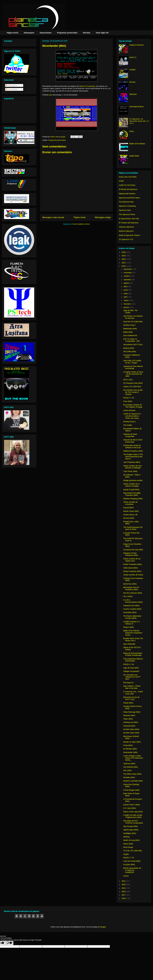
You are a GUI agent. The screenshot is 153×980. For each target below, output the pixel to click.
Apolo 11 (133, 57)
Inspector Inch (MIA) (131, 606)
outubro (127, 276)
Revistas (87, 33)
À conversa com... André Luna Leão (133, 693)
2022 (124, 266)
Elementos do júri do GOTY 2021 (131, 698)
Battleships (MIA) (130, 329)
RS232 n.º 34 (129, 664)
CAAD (121, 181)
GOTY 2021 (128, 380)
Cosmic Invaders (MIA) (132, 609)
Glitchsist (133, 94)
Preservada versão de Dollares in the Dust (132, 446)
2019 (124, 888)
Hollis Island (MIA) (131, 568)
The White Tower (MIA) (132, 774)
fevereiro (127, 304)
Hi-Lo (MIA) (128, 596)
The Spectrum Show (127, 214)
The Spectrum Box (126, 202)
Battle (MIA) (128, 332)
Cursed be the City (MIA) (133, 550)
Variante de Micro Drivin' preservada (133, 441)
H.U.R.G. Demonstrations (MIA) (133, 601)
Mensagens (11, 85)
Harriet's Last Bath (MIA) (133, 781)
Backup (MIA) (129, 348)
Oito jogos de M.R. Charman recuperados (133, 822)
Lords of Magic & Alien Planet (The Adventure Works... (133, 758)
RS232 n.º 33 (129, 858)
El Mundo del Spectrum (128, 189)
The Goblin (128, 425)
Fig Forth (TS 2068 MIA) (133, 322)
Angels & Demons (137, 45)
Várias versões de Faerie (133, 575)
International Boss (137, 107)
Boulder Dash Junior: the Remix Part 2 (133, 639)
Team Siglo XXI (102, 33)
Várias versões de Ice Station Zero (132, 560)
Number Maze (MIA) (131, 729)
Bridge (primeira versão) (133, 480)
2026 (124, 252)
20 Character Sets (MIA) (133, 383)
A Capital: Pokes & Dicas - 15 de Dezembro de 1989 (133, 374)
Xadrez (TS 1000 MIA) (132, 387)
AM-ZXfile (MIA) (130, 352)
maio (126, 293)
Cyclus (126, 876)
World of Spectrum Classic (129, 235)
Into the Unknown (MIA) (133, 593)
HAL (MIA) (127, 770)
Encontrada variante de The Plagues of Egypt (133, 406)
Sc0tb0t (132, 70)
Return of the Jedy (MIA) (133, 812)
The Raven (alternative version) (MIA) (132, 617)
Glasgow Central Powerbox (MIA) (131, 554)
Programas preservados (67, 33)
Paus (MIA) (128, 401)
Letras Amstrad (129, 410)
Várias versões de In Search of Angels (131, 485)
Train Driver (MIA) (130, 471)
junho (126, 290)
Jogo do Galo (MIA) (131, 668)
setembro (128, 280)
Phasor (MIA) (129, 627)
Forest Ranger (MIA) (131, 790)
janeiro (127, 307)
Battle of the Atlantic (137, 144)
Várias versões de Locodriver (130, 503)
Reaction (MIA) (129, 715)
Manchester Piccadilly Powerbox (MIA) (132, 494)
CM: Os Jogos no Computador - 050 (131, 340)
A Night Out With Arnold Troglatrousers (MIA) (133, 816)
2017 (124, 895)
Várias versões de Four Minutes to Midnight (133, 467)
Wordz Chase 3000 (131, 511)
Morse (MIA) (128, 844)
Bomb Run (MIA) (130, 584)
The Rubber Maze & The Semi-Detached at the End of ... (133, 457)
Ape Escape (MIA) (131, 826)
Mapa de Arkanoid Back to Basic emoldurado (133, 654)
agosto (127, 283)
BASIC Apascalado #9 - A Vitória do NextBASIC (133, 870)
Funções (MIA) (129, 865)
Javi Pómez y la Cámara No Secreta (133, 317)
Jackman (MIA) (129, 764)
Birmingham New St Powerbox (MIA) (131, 588)
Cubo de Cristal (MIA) (132, 861)
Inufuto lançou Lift (130, 515)
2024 (124, 259)
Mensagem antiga (103, 217)
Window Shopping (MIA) (133, 499)
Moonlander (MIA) (130, 752)
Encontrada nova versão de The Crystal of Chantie (133, 392)
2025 (124, 256)
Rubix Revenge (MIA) (132, 712)
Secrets (132, 82)
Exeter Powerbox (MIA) (133, 564)
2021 (124, 881)
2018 (124, 892)
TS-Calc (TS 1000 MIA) (133, 851)
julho (126, 286)
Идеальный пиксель (127, 194)
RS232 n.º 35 (129, 398)
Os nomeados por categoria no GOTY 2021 (132, 677)
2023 (124, 263)
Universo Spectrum (126, 227)
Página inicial (12, 33)
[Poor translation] (9, 943)
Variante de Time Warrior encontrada (133, 367)
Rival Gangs (128, 847)
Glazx (132, 131)
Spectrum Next (125, 210)
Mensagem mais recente (53, 217)
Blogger (103, 927)
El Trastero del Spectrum (129, 223)
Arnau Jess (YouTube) (128, 177)
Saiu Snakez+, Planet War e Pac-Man (132, 687)
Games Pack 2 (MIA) (132, 805)
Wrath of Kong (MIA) (131, 840)
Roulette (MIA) (129, 777)
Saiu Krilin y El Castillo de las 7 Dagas (132, 362)
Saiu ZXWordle (129, 644)
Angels (126, 854)
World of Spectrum (126, 231)
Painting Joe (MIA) (131, 722)
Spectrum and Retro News (129, 198)
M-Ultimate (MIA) (130, 749)
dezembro (128, 269)
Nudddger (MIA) (130, 833)
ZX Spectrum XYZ (126, 239)
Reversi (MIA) (129, 518)
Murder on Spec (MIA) (132, 742)
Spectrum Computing (87, 86)
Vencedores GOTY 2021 (133, 345)
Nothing (126, 837)
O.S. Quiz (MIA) (130, 808)
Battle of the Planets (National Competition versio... (133, 633)
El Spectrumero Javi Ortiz (129, 219)
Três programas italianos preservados (133, 660)
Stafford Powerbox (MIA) (133, 451)
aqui (51, 95)
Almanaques (29, 33)
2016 (124, 898)
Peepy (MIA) (128, 703)
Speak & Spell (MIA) (131, 490)
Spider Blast (134, 156)
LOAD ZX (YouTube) (127, 185)
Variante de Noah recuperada (130, 435)
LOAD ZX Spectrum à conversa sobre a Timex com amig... (132, 416)
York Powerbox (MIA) (132, 462)
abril (126, 297)
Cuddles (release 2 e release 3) (132, 623)
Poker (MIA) (128, 719)
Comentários (12, 89)
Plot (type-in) (128, 683)
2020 (124, 885)
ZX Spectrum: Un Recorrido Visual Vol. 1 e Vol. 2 (139, 121)
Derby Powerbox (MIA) (132, 571)
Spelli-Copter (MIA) (131, 830)
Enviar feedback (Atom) (81, 224)
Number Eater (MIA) (131, 733)
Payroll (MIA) (128, 508)
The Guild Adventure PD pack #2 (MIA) (133, 528)
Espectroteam (46, 33)
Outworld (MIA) (129, 726)
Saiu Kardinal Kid (130, 335)
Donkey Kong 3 (129, 325)
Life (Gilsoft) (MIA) (131, 767)
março (126, 300)
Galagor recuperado (131, 671)
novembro (128, 273)
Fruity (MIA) (128, 745)
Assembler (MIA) (130, 612)
